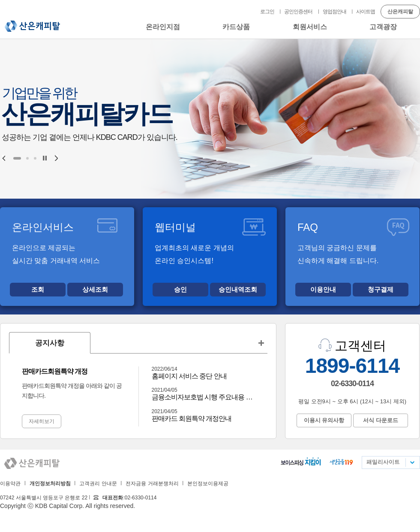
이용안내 (323, 289)
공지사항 (50, 343)
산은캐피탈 (32, 26)
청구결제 (381, 289)
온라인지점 (163, 27)
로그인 (267, 12)
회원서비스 (310, 27)
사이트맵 (366, 12)
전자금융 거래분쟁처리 (152, 484)
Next (56, 158)
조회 (38, 289)
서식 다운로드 (381, 420)
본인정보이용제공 (208, 484)
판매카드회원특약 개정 (55, 371)
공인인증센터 (298, 12)
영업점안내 (334, 12)
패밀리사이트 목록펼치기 (412, 462)
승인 (180, 289)
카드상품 (236, 27)
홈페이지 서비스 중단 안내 (189, 376)
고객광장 (383, 27)
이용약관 (10, 484)
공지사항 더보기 (261, 343)
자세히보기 (42, 421)
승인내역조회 (238, 289)
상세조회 (95, 289)
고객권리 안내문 (98, 484)
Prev (4, 158)
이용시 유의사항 (324, 420)
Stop (45, 158)
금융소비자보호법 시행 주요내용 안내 (203, 397)
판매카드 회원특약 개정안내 (192, 419)
